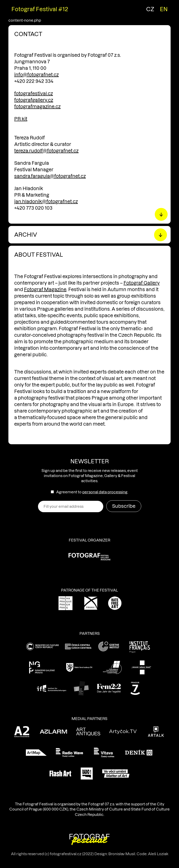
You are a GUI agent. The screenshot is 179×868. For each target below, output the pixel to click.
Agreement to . (92, 492)
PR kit (21, 119)
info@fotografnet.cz (36, 75)
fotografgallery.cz (34, 100)
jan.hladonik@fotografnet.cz (46, 202)
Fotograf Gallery (142, 283)
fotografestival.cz (34, 94)
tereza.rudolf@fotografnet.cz (46, 151)
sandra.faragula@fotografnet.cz (50, 176)
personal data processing (105, 492)
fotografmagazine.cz (37, 107)
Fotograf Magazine (45, 289)
